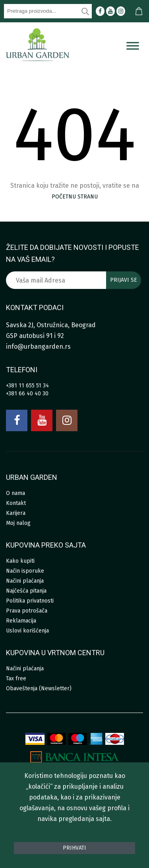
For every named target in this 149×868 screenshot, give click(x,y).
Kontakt (16, 503)
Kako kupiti (20, 561)
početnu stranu (75, 197)
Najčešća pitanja (26, 591)
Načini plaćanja (25, 581)
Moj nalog (18, 523)
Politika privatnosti (30, 601)
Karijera (16, 513)
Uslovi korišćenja (27, 631)
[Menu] (133, 46)
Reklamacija (21, 621)
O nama (15, 493)
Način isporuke (25, 571)
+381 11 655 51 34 (27, 386)
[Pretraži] (85, 11)
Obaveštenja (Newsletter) (39, 688)
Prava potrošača (27, 611)
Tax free (16, 678)
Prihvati (74, 848)
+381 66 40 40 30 (27, 394)
